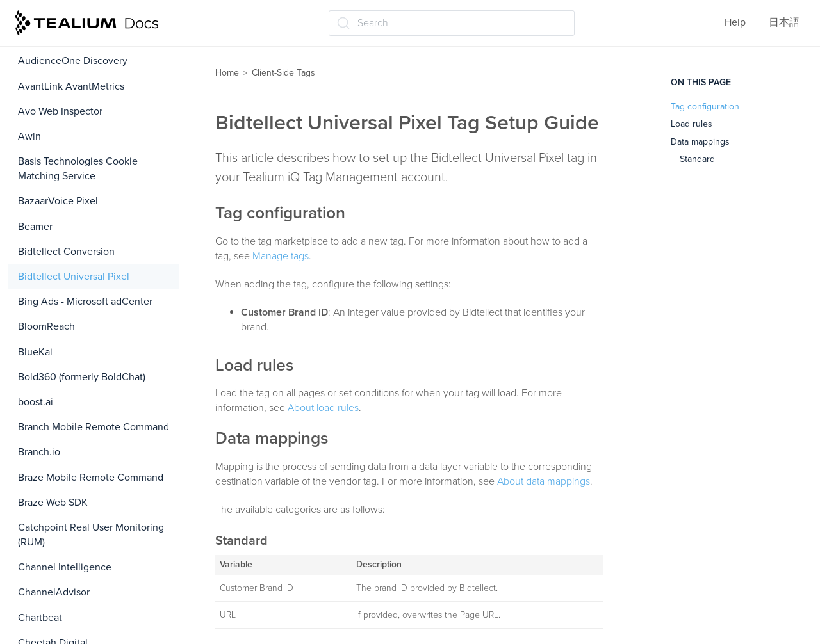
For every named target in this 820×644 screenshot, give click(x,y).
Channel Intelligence (65, 567)
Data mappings (700, 142)
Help (735, 22)
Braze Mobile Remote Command (91, 478)
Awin (29, 136)
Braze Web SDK (53, 503)
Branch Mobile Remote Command (94, 427)
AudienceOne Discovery (73, 61)
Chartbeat (40, 618)
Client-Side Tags (283, 73)
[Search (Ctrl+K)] (452, 23)
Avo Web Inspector (60, 111)
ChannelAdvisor (54, 592)
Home (227, 73)
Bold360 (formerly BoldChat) (82, 377)
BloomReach (46, 326)
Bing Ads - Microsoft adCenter (85, 302)
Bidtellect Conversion (66, 252)
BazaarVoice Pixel (58, 201)
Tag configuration (705, 107)
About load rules (323, 408)
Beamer (35, 227)
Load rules (692, 124)
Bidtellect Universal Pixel (74, 277)
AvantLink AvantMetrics (71, 86)
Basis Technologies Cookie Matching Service (78, 169)
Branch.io (39, 452)
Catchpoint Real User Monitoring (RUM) (91, 535)
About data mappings (544, 481)
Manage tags (281, 256)
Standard (697, 159)
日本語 (784, 22)
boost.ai (36, 402)
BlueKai (35, 352)
